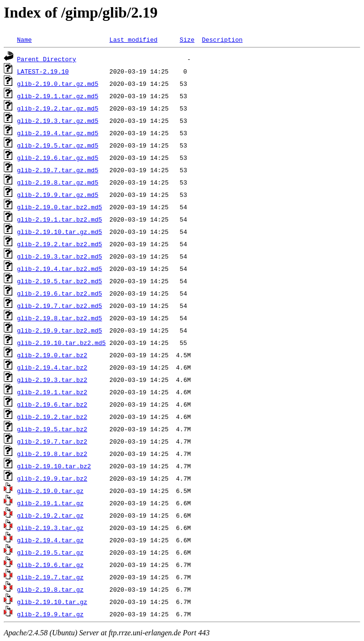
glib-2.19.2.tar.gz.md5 (58, 108)
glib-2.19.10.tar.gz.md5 (59, 232)
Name (24, 39)
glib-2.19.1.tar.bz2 (52, 392)
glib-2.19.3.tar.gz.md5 (58, 121)
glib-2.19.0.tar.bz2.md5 (59, 207)
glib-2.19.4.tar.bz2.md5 (59, 269)
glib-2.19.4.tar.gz (50, 540)
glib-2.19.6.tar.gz (50, 565)
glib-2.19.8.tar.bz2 (52, 454)
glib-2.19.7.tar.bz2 (52, 441)
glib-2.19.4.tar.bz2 (52, 367)
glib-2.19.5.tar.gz (50, 552)
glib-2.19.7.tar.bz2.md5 (59, 306)
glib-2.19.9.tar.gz (50, 614)
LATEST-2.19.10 (43, 71)
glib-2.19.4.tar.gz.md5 (58, 133)
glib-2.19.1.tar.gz (50, 503)
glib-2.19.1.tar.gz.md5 (58, 96)
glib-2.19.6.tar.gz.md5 (58, 158)
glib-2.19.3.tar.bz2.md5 (59, 256)
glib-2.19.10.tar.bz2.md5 (61, 343)
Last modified (133, 39)
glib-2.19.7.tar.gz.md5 (58, 170)
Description (222, 39)
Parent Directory (47, 59)
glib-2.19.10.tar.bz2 (54, 466)
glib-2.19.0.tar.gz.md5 (58, 84)
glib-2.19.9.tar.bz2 (52, 478)
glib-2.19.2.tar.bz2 (52, 417)
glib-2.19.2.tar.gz (50, 515)
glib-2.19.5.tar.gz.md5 (58, 145)
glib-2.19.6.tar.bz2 (52, 404)
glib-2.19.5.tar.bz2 (52, 429)
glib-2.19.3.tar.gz (50, 528)
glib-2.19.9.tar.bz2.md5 (59, 330)
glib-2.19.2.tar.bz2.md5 (59, 244)
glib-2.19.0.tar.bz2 (52, 355)
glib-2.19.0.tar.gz (50, 491)
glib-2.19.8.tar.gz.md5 (58, 182)
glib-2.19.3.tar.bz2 (52, 380)
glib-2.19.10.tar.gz (52, 602)
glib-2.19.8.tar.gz (50, 589)
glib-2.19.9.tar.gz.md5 (58, 195)
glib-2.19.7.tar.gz (50, 577)
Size (187, 39)
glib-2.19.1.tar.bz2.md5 (59, 219)
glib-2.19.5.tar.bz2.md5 (59, 281)
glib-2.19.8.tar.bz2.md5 (59, 318)
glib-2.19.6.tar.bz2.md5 (59, 293)
